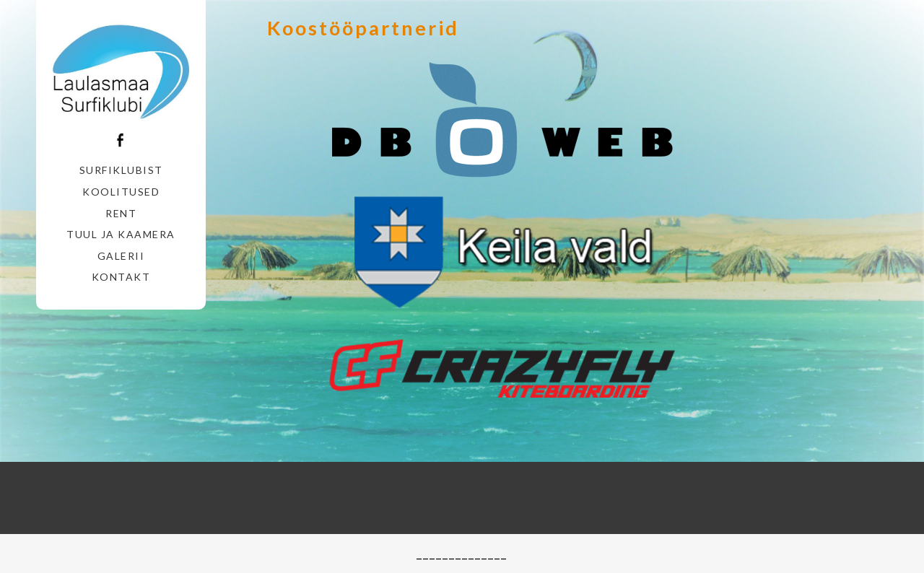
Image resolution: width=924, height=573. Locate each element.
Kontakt (121, 277)
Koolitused (121, 192)
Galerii (121, 256)
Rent (121, 213)
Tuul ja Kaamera (121, 234)
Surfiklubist (121, 170)
